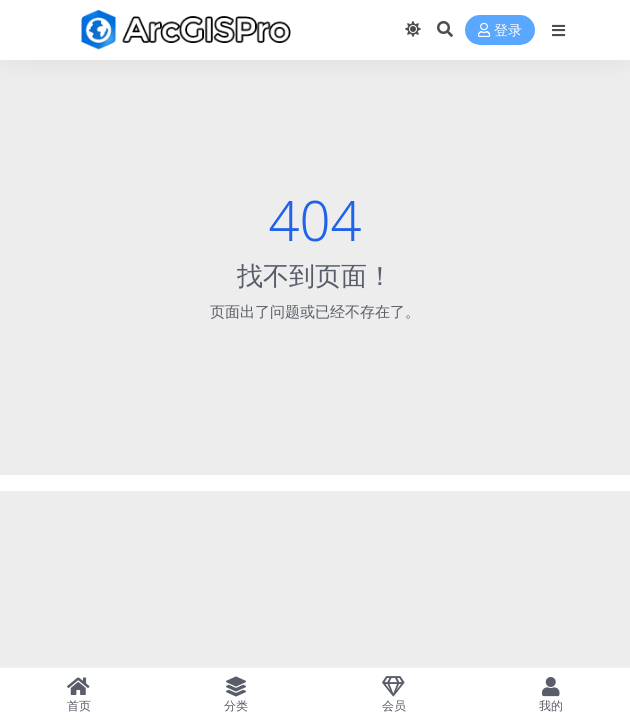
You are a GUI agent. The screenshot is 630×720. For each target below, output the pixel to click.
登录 (500, 30)
